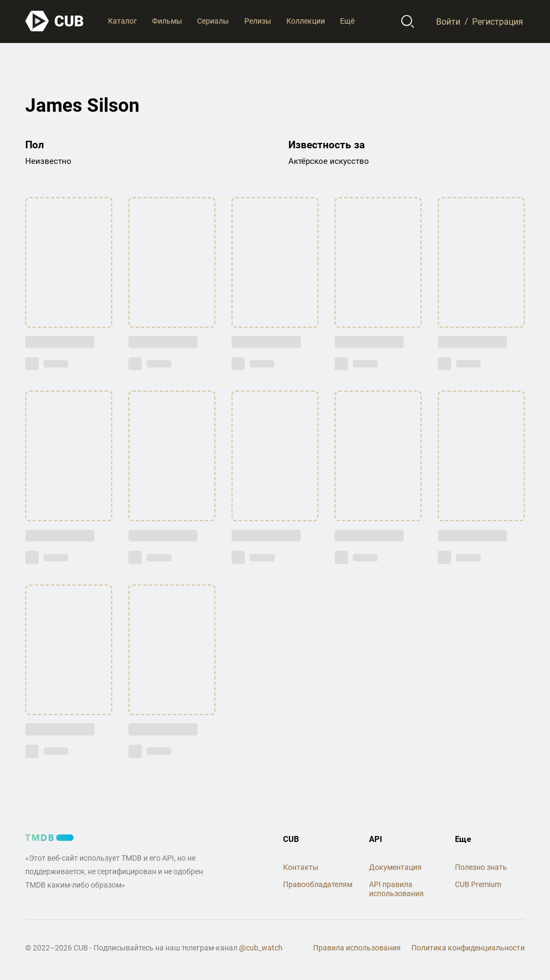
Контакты (301, 867)
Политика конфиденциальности (468, 948)
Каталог (122, 21)
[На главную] (55, 21)
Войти (448, 21)
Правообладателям (318, 884)
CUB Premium (478, 884)
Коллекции (306, 21)
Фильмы (167, 21)
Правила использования (357, 948)
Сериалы (213, 21)
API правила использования (396, 889)
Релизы (258, 21)
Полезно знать (481, 867)
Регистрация (498, 21)
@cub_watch (261, 948)
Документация (395, 867)
